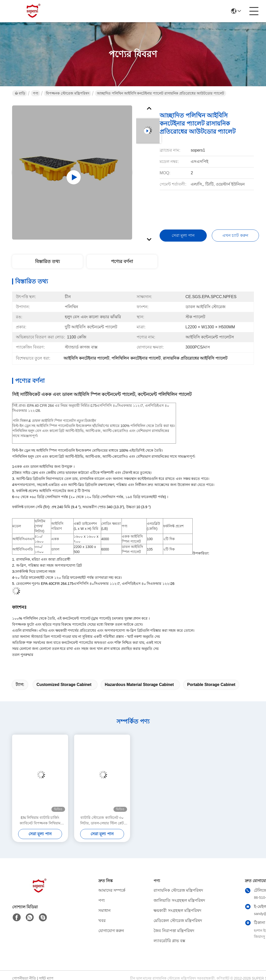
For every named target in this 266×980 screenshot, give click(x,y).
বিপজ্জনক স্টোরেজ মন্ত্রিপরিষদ (68, 93)
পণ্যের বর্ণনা (122, 262)
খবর (102, 921)
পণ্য (36, 93)
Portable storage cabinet (211, 685)
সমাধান (105, 911)
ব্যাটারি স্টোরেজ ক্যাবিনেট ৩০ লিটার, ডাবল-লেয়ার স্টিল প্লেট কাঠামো (102, 821)
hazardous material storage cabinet (139, 685)
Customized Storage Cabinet (64, 685)
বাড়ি (20, 93)
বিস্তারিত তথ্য (47, 262)
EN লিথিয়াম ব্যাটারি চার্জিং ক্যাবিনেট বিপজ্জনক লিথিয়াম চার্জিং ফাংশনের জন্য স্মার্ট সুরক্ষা (40, 821)
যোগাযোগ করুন (111, 931)
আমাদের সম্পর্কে (112, 890)
